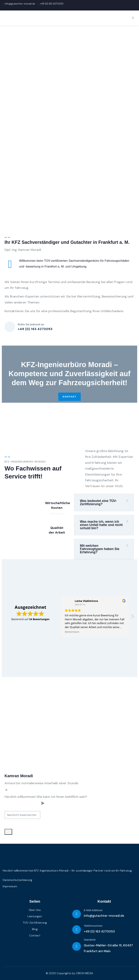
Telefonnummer (93, 926)
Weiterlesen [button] (72, 632)
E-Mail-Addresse (93, 910)
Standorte (90, 940)
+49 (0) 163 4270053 (99, 931)
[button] (104, 502)
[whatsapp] (8, 832)
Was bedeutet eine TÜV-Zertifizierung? (98, 502)
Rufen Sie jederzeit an (31, 324)
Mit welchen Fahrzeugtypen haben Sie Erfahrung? (100, 549)
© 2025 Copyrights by (61, 973)
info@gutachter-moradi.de (19, 4)
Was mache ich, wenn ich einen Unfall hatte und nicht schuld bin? (101, 525)
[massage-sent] (68, 815)
